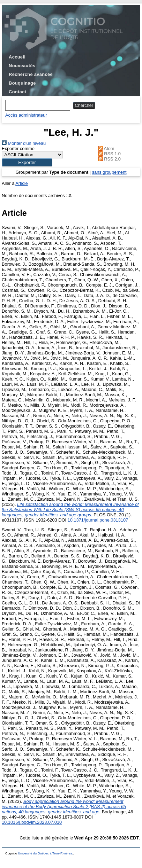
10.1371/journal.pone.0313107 (98, 520)
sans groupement (109, 172)
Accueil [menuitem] (17, 57)
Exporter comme (18, 148)
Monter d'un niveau (24, 143)
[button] (27, 162)
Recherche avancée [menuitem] (31, 74)
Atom (105, 148)
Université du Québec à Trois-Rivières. (45, 853)
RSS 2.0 (108, 159)
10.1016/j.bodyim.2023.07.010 (32, 822)
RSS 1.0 (108, 154)
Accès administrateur (26, 115)
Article (22, 183)
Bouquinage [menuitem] (22, 83)
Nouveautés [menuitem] (22, 66)
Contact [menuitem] (17, 92)
